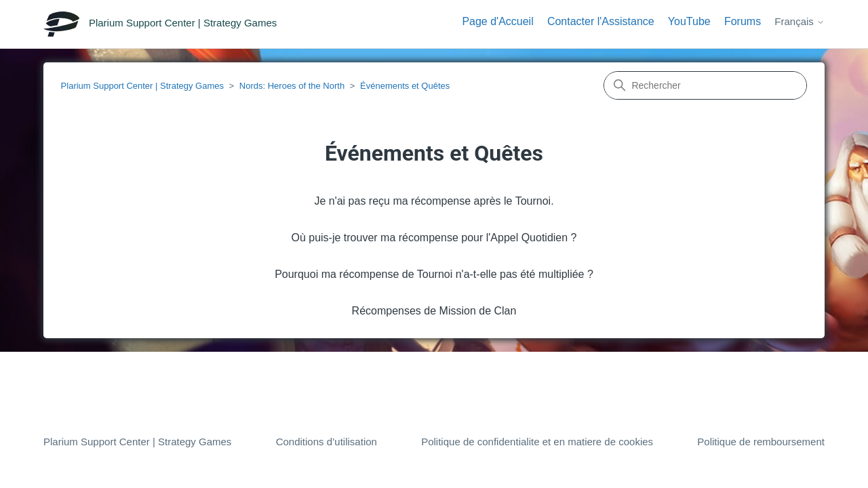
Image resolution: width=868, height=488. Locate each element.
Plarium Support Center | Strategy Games (142, 86)
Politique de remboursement (761, 442)
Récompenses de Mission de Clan (434, 311)
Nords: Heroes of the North (292, 86)
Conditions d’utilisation (327, 442)
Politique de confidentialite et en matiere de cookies (537, 442)
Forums (743, 21)
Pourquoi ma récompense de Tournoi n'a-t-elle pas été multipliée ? (434, 274)
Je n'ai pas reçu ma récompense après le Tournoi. (434, 201)
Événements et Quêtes (405, 86)
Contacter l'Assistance (601, 21)
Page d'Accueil (497, 21)
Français (800, 21)
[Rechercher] (705, 85)
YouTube (689, 21)
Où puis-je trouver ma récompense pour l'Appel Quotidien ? (434, 238)
